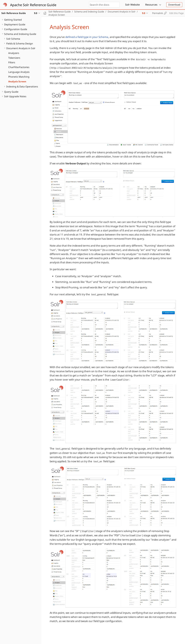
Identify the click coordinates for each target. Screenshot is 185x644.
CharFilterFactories (19, 67)
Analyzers (14, 53)
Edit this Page (176, 13)
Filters (12, 62)
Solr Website (132, 5)
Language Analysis (19, 72)
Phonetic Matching (19, 77)
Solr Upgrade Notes (15, 96)
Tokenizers (14, 58)
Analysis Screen (17, 81)
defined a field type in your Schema (87, 37)
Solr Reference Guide (60, 12)
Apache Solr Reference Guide (33, 5)
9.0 (144, 13)
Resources (151, 5)
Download (174, 5)
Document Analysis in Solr (21, 48)
